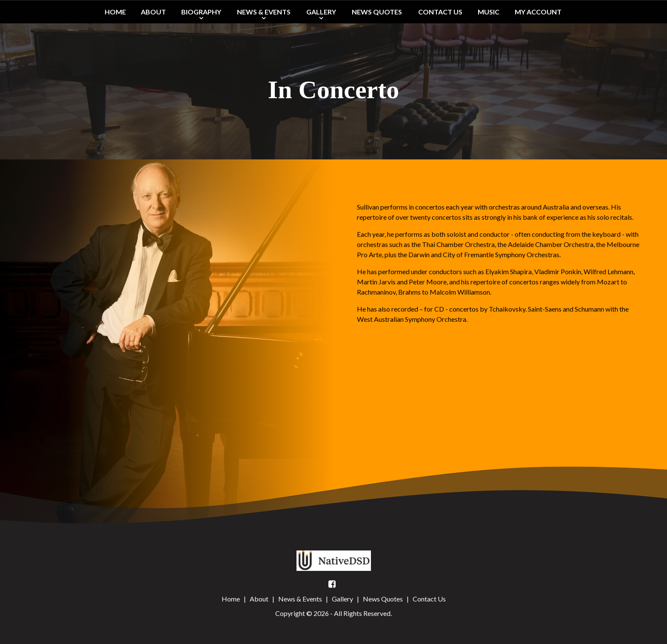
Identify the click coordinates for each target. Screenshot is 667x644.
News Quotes (377, 12)
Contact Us (440, 12)
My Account (538, 12)
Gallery (321, 12)
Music (489, 12)
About (153, 12)
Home (115, 12)
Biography (201, 12)
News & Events (264, 12)
